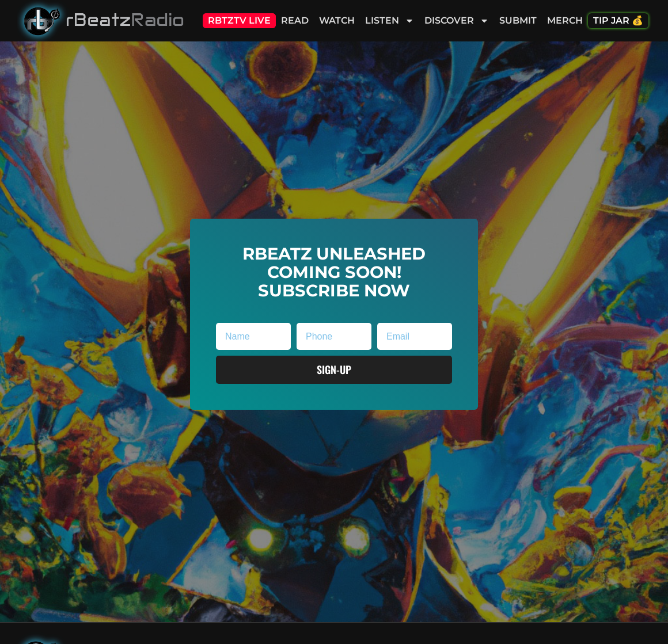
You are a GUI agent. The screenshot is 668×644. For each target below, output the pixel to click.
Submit (518, 20)
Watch (337, 20)
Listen (390, 21)
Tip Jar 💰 (618, 20)
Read (295, 20)
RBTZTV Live (239, 20)
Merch (565, 20)
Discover (457, 21)
